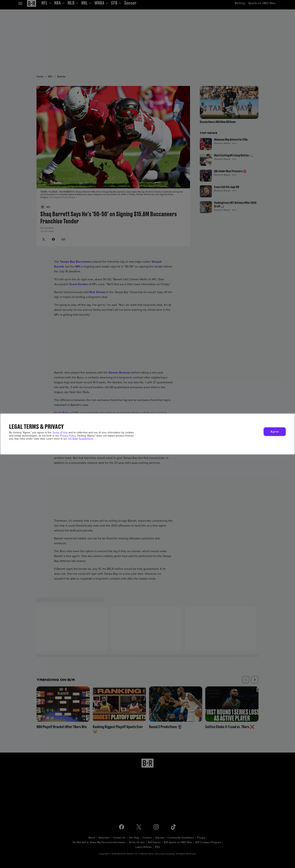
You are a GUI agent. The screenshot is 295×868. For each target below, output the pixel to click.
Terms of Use (60, 432)
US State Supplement (80, 439)
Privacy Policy (68, 436)
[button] (275, 432)
